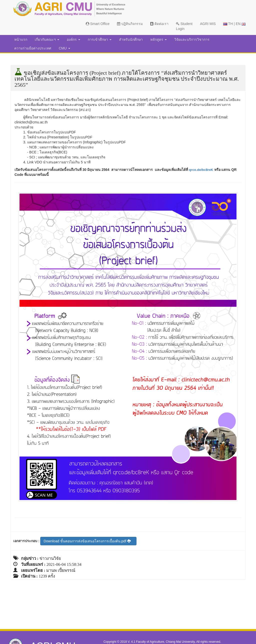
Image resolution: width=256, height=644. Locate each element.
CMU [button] (64, 48)
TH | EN (234, 24)
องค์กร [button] (73, 39)
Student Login (184, 26)
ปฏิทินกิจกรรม (130, 24)
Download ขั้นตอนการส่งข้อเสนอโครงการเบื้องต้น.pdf (87, 541)
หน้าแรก (21, 39)
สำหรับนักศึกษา (131, 39)
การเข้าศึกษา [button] (100, 39)
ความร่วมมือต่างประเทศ (33, 48)
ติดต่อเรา (159, 24)
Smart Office (98, 24)
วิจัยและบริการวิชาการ (192, 39)
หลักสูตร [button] (158, 39)
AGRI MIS (208, 24)
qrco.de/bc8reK (202, 170)
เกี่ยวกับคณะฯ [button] (47, 39)
